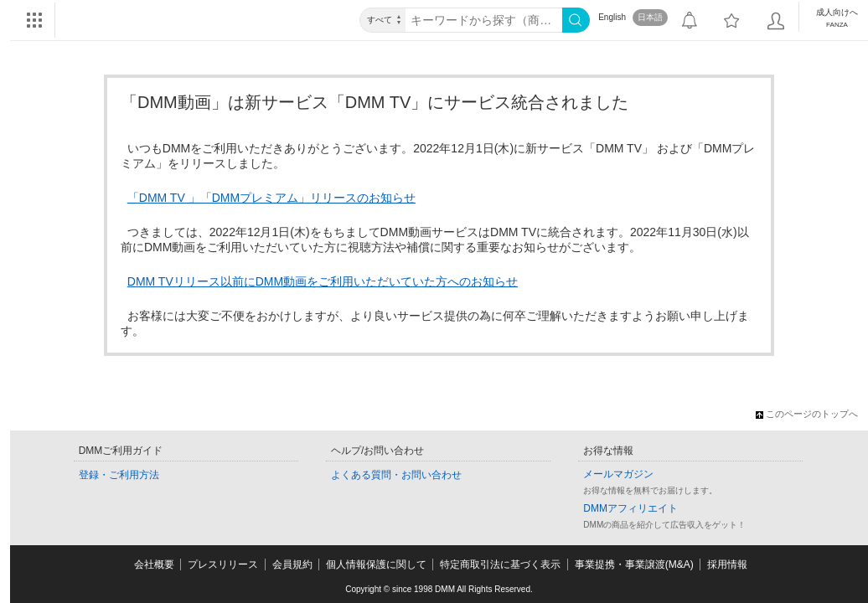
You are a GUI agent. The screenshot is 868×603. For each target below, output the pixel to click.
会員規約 (292, 564)
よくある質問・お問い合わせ (396, 475)
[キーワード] (484, 20)
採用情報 (727, 564)
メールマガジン (618, 474)
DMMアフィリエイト (630, 508)
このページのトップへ (807, 414)
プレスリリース (223, 564)
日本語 (650, 17)
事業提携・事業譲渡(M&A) (634, 564)
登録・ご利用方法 (119, 475)
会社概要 (154, 564)
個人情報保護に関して (376, 564)
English (612, 17)
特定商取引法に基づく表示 (500, 564)
